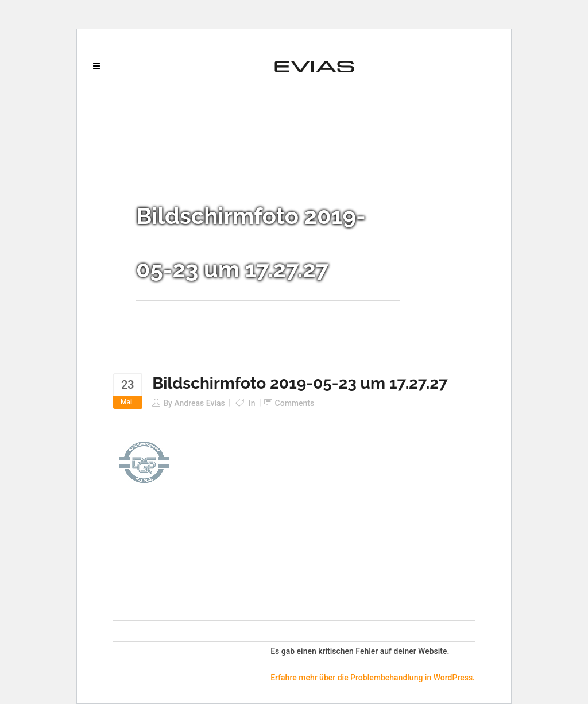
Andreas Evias (199, 403)
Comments (295, 403)
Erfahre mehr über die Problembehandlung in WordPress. (373, 678)
